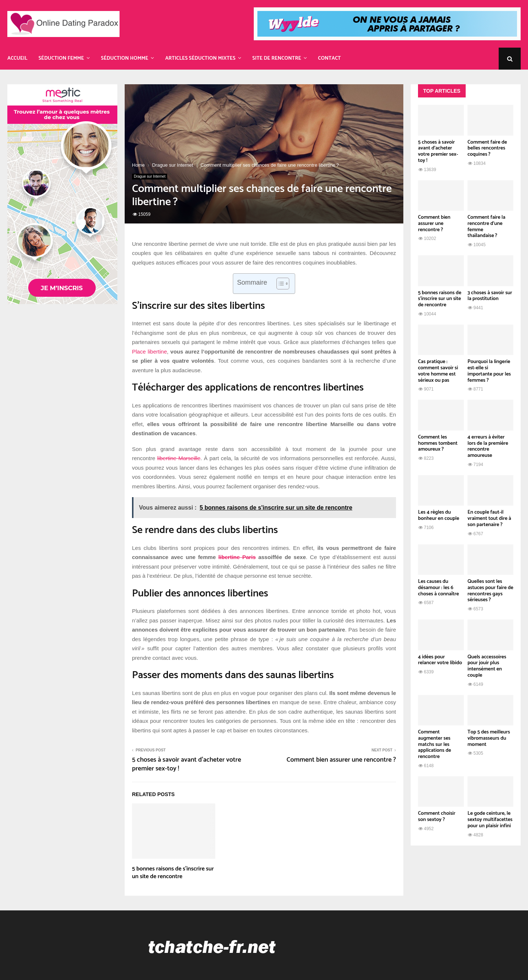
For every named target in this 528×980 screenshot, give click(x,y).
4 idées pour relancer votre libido (440, 660)
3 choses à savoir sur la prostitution (490, 296)
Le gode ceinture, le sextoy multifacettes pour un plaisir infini (490, 820)
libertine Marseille (179, 458)
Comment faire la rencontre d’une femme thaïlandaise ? (486, 227)
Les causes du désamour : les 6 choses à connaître (439, 588)
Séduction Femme (61, 58)
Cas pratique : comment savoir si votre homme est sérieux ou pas (438, 371)
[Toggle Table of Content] (279, 284)
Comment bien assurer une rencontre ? (341, 760)
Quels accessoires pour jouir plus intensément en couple (487, 666)
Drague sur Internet (150, 176)
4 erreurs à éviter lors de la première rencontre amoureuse (488, 446)
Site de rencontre (277, 58)
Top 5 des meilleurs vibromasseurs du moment (489, 738)
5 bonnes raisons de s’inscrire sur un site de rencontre (173, 873)
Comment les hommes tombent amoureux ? (438, 443)
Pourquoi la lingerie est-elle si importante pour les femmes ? (489, 371)
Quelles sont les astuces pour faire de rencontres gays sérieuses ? (490, 591)
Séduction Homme (124, 58)
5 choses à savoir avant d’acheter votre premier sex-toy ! (187, 764)
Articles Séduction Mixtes (200, 58)
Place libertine (149, 352)
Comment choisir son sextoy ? (437, 817)
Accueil (17, 58)
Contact (329, 58)
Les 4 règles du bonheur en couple (439, 515)
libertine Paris (237, 557)
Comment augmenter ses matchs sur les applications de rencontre (434, 744)
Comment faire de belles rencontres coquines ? (487, 149)
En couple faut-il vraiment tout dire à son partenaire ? (489, 519)
